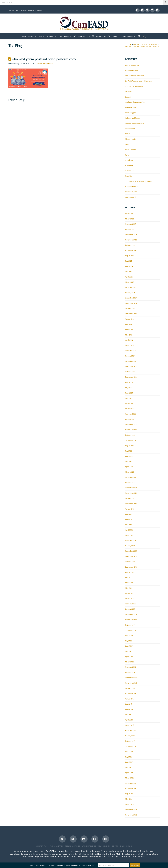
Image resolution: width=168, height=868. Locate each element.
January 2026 (130, 229)
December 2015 (131, 810)
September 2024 (131, 314)
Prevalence (129, 160)
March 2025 (130, 282)
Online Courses (126, 846)
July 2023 (129, 388)
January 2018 (130, 736)
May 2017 (129, 767)
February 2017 (130, 783)
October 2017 (130, 741)
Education (129, 97)
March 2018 (130, 725)
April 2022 (129, 467)
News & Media (131, 150)
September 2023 (131, 377)
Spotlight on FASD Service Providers (138, 181)
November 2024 (131, 303)
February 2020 (130, 604)
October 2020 (130, 562)
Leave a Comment (45, 64)
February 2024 (130, 351)
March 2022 (130, 472)
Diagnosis (129, 92)
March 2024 (130, 345)
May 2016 (129, 799)
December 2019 (131, 614)
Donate (115, 846)
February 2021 (130, 541)
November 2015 (131, 815)
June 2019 (129, 646)
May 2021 (129, 525)
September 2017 (131, 746)
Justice (128, 134)
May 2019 (129, 651)
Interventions (130, 129)
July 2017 (129, 757)
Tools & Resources (73, 846)
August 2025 (130, 256)
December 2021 (131, 488)
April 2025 (129, 277)
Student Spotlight (132, 187)
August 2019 (130, 635)
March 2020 (130, 599)
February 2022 (130, 477)
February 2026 (130, 224)
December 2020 (131, 551)
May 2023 (129, 398)
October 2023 (130, 372)
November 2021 (131, 493)
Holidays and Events (132, 118)
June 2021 (129, 519)
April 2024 (129, 340)
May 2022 (129, 461)
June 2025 (129, 266)
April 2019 (129, 657)
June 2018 (129, 709)
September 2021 (131, 504)
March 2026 (130, 219)
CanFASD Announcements (135, 76)
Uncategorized (130, 197)
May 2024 (129, 335)
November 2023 (131, 367)
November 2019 (131, 620)
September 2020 (131, 567)
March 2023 (130, 409)
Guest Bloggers (131, 113)
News (127, 144)
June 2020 (129, 583)
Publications (130, 171)
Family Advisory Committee (135, 102)
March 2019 (130, 662)
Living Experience (89, 846)
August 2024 (130, 319)
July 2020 (129, 577)
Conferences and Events (134, 86)
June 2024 (129, 330)
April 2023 (129, 403)
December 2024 (131, 298)
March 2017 (130, 778)
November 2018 (131, 683)
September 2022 (131, 440)
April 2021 (129, 530)
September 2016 (131, 789)
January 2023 (130, 419)
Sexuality (128, 176)
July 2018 (129, 704)
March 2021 (130, 535)
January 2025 (130, 293)
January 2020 (130, 609)
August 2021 (130, 509)
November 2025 (131, 240)
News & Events (104, 846)
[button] (145, 36)
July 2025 (129, 261)
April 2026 (129, 213)
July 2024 (129, 324)
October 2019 (130, 625)
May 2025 (129, 272)
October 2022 (130, 435)
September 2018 (131, 693)
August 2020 (130, 572)
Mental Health (130, 139)
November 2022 (131, 430)
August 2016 (130, 794)
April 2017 (129, 773)
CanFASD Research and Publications (138, 81)
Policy (127, 155)
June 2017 (129, 762)
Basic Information (132, 71)
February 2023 (130, 414)
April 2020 (129, 593)
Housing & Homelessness (134, 123)
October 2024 (130, 309)
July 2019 (129, 641)
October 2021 (130, 498)
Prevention (129, 165)
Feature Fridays (131, 107)
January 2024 (130, 356)
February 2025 (130, 287)
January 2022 (130, 483)
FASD (52, 846)
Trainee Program (131, 192)
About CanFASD (42, 846)
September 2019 (131, 630)
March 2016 (130, 804)
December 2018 (131, 678)
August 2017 (130, 752)
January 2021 (130, 546)
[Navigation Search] (139, 36)
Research (59, 846)
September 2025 (131, 251)
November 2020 (131, 556)
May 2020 (129, 588)
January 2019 (130, 672)
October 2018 (130, 688)
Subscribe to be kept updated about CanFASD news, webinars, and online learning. (62, 865)
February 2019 (130, 667)
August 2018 (130, 699)
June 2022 (129, 456)
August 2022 (130, 446)
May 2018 (129, 715)
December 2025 (131, 235)
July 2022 (129, 451)
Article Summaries (132, 65)
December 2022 (131, 425)
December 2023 (131, 361)
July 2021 (129, 514)
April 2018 (129, 720)
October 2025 (130, 245)
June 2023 (129, 393)
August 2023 (130, 382)
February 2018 (130, 731)
